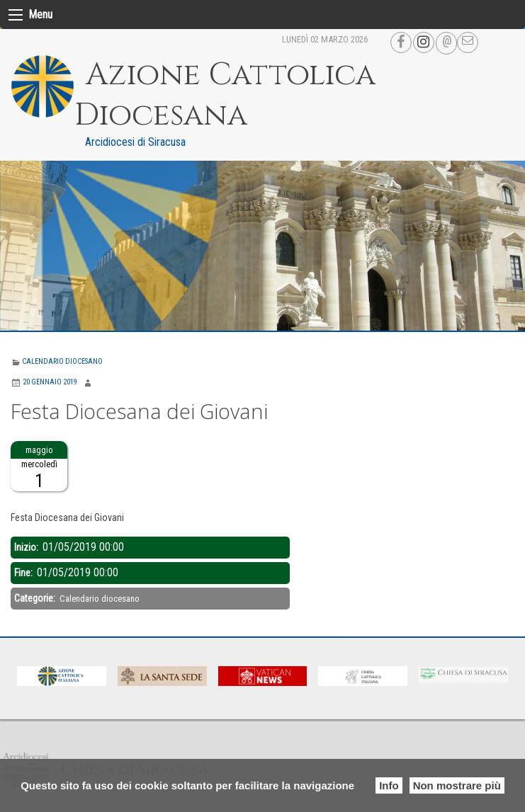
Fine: (24, 573)
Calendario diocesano (62, 361)
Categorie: (36, 598)
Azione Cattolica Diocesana (225, 95)
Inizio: (27, 547)
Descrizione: (37, 500)
